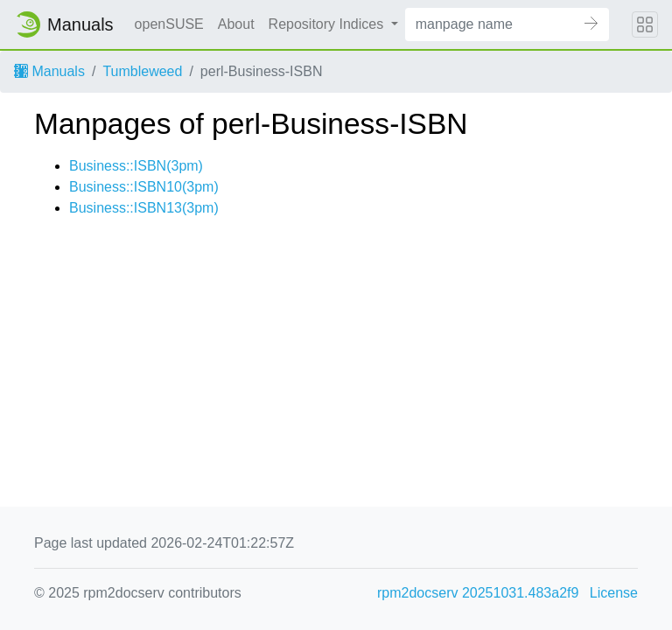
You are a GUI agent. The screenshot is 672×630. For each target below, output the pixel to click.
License (614, 593)
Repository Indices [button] (328, 24)
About (236, 24)
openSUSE (169, 24)
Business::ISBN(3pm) (136, 166)
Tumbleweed (142, 71)
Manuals (49, 71)
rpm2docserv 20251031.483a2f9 (478, 593)
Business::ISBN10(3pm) (144, 187)
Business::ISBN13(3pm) (144, 208)
